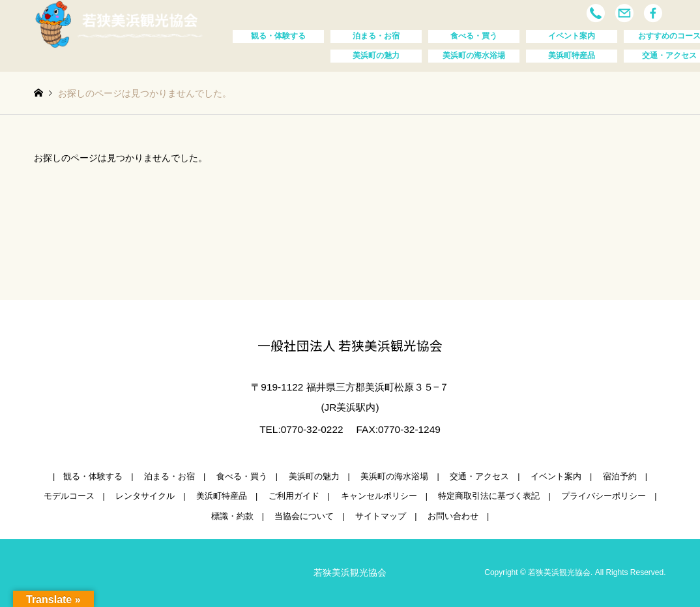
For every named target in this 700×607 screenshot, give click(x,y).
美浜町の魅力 (376, 55)
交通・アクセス (479, 477)
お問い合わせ (453, 516)
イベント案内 (572, 36)
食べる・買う (474, 36)
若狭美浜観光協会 (350, 572)
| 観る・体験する (88, 477)
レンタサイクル (145, 496)
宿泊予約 (620, 477)
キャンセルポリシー (379, 496)
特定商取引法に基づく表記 (489, 496)
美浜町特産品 (572, 55)
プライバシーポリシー (604, 496)
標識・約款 (232, 516)
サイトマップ (381, 516)
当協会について (304, 516)
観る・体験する (278, 36)
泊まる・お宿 (376, 36)
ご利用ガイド (294, 496)
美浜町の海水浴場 (474, 55)
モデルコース (69, 496)
